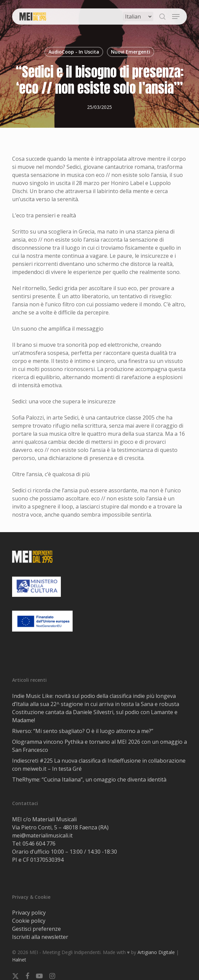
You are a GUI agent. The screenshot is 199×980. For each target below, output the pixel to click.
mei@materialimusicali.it (42, 835)
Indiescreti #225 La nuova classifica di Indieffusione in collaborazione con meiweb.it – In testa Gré (99, 765)
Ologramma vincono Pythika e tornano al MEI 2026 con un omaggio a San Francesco (99, 746)
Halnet (19, 960)
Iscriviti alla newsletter (40, 937)
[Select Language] (138, 17)
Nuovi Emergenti (131, 52)
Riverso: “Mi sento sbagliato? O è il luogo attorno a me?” (83, 731)
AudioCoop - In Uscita (74, 52)
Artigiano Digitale (156, 952)
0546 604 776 (39, 844)
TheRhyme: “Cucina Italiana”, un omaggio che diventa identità (89, 779)
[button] (176, 17)
